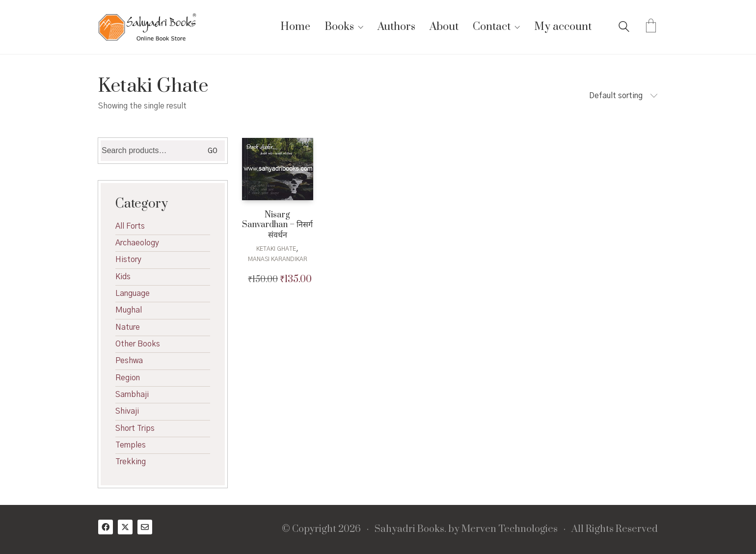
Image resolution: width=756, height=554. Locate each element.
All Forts (130, 226)
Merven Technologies (510, 529)
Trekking (131, 462)
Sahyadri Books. (410, 529)
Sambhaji (132, 395)
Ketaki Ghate (276, 249)
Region (128, 378)
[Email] (145, 527)
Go (213, 151)
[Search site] (624, 28)
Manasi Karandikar (278, 259)
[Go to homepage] (147, 27)
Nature (128, 327)
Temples (131, 445)
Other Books (138, 344)
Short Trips (135, 428)
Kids (123, 277)
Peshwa (129, 361)
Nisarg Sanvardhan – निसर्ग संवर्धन (277, 225)
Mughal (129, 310)
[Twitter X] (125, 527)
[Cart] (651, 27)
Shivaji (127, 411)
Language (133, 293)
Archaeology (137, 243)
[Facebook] (106, 527)
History (128, 260)
